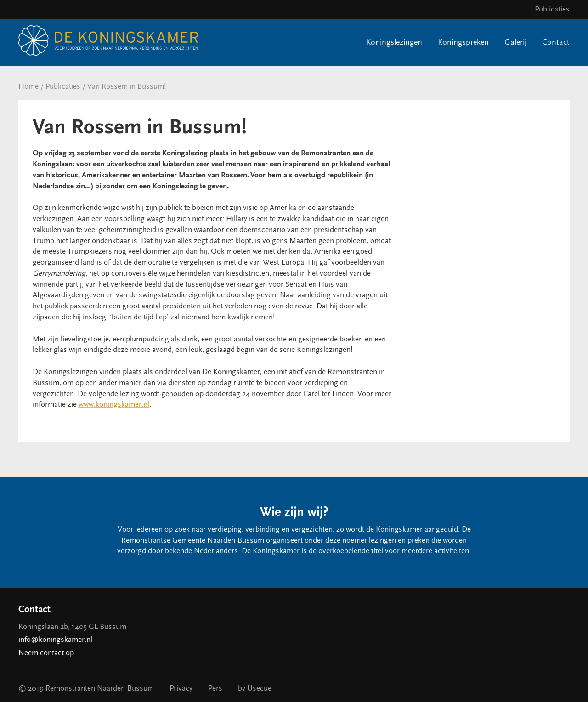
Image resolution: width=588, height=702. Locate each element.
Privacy (181, 688)
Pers (215, 688)
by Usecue (255, 688)
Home (28, 86)
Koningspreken (463, 42)
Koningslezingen (394, 42)
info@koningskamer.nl (55, 640)
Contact (556, 42)
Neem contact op (46, 653)
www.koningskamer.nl (114, 404)
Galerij (515, 42)
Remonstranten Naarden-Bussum (100, 688)
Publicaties (552, 9)
